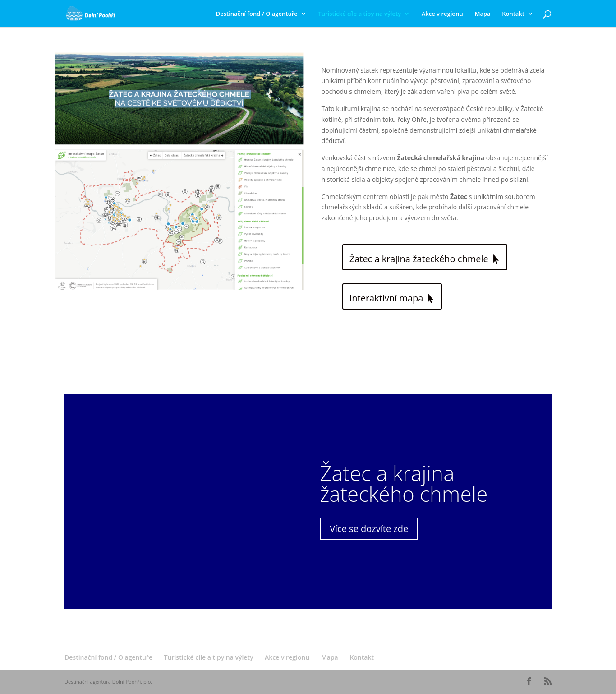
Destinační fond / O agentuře (257, 14)
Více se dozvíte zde (369, 529)
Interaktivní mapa (386, 298)
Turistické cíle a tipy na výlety (359, 14)
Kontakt (513, 14)
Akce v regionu (442, 14)
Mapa (482, 14)
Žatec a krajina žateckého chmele (419, 259)
